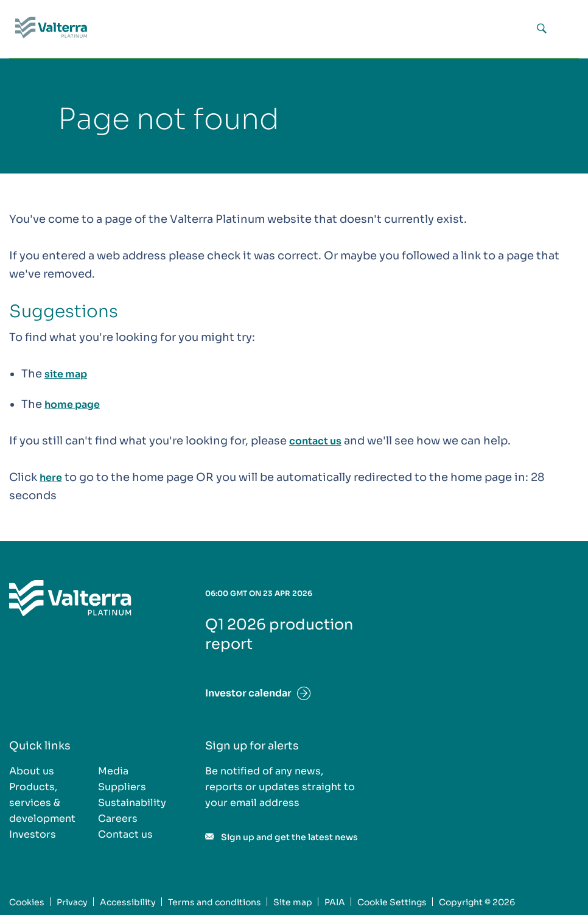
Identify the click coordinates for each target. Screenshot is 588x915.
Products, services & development (42, 803)
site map (66, 374)
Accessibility (128, 902)
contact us (315, 441)
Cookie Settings (392, 902)
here (51, 478)
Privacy (72, 902)
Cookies (27, 902)
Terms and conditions (215, 902)
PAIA (335, 902)
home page (72, 405)
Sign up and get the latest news (289, 837)
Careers (118, 819)
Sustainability (132, 803)
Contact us (125, 834)
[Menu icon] (565, 29)
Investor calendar (248, 693)
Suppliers (122, 787)
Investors (33, 834)
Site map (293, 902)
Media (113, 771)
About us (32, 771)
